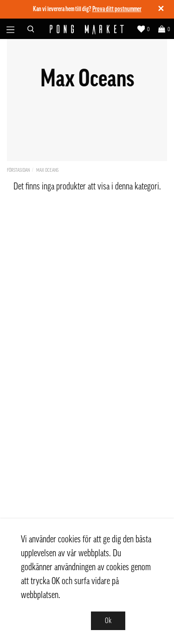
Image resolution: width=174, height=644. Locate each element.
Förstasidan (18, 170)
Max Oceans (47, 170)
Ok (108, 621)
